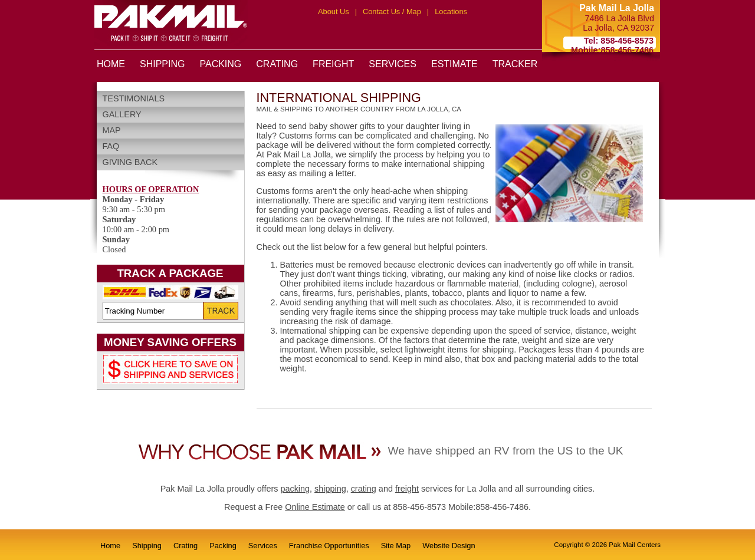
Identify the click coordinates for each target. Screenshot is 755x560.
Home (110, 546)
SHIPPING (162, 64)
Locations (451, 11)
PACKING (220, 64)
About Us (334, 11)
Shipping (147, 546)
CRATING (277, 64)
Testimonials (134, 98)
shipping (330, 489)
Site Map (396, 546)
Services (263, 546)
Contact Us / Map (392, 11)
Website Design (449, 546)
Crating (186, 546)
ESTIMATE (454, 64)
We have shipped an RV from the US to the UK (505, 451)
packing (295, 489)
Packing (223, 546)
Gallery (122, 114)
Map (112, 130)
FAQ (111, 146)
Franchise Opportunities (329, 546)
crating (364, 489)
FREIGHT (333, 64)
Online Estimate (315, 507)
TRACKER (515, 64)
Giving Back (130, 162)
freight (407, 489)
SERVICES (393, 64)
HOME (111, 64)
